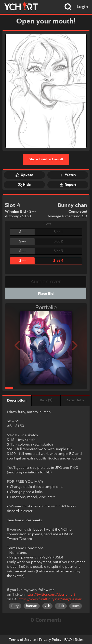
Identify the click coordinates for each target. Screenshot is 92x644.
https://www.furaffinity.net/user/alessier (50, 599)
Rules (79, 640)
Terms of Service (22, 640)
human (32, 606)
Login (82, 7)
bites (76, 606)
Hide (24, 185)
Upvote (24, 175)
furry (15, 606)
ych (47, 606)
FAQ (68, 640)
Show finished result (46, 159)
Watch (68, 175)
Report (68, 185)
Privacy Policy (50, 640)
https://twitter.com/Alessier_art (50, 595)
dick (61, 606)
